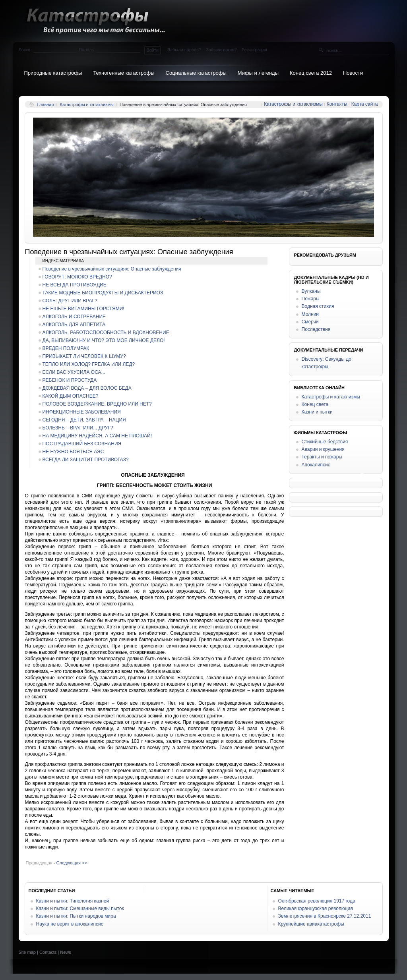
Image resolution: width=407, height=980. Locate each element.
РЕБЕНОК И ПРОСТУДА (70, 380)
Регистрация (254, 50)
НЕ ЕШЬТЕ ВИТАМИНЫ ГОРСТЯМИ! (83, 309)
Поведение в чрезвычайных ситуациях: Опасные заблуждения (112, 269)
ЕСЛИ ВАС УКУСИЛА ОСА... (74, 372)
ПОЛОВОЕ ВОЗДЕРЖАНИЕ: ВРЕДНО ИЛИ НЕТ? (97, 404)
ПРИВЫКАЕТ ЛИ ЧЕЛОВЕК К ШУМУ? (84, 356)
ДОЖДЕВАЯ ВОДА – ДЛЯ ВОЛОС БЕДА (87, 388)
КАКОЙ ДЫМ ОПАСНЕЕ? (71, 396)
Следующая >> (72, 863)
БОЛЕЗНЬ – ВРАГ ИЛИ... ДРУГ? (78, 428)
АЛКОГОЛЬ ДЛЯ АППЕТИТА (74, 325)
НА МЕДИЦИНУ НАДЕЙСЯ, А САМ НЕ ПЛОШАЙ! (97, 436)
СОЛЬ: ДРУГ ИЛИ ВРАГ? (70, 301)
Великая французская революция (316, 908)
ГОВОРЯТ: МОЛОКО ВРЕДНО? (77, 277)
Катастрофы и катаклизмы (87, 104)
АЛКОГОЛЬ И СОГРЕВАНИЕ (74, 317)
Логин (25, 50)
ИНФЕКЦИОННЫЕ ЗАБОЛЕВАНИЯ (82, 412)
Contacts (48, 952)
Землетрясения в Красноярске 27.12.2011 (325, 916)
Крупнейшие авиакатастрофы (311, 924)
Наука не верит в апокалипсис (70, 924)
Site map (27, 952)
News (66, 952)
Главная (46, 104)
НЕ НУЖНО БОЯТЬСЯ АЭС (73, 452)
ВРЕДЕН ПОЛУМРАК (66, 348)
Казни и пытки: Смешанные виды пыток (80, 908)
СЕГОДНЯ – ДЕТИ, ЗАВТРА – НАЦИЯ (84, 420)
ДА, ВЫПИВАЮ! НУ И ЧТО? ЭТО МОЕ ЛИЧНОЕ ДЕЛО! (104, 340)
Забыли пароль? (184, 50)
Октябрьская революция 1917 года (317, 901)
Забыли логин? (221, 50)
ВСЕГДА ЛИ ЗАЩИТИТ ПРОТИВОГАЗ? (86, 460)
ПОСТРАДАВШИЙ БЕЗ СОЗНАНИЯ (82, 444)
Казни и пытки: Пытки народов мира (76, 916)
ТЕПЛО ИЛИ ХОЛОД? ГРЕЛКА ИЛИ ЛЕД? (89, 364)
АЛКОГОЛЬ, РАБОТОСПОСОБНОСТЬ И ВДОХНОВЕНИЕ (106, 332)
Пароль (86, 50)
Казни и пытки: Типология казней (73, 901)
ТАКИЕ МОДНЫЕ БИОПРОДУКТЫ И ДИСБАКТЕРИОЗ (103, 293)
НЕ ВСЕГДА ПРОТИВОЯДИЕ (75, 285)
